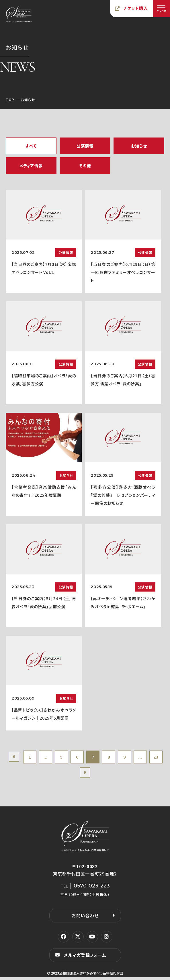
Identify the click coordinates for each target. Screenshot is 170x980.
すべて (31, 146)
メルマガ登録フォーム (85, 958)
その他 (85, 166)
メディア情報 (31, 166)
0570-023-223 (92, 889)
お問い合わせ (85, 918)
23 (76, 775)
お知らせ (139, 146)
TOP (10, 100)
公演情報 (85, 146)
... (51, 758)
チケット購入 (136, 8)
